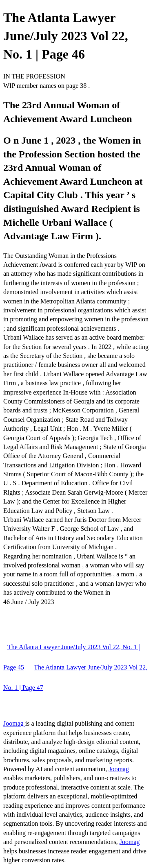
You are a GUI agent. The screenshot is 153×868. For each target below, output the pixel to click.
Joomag (14, 723)
